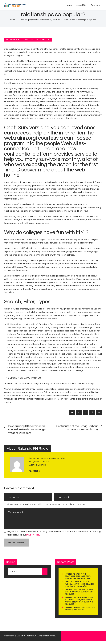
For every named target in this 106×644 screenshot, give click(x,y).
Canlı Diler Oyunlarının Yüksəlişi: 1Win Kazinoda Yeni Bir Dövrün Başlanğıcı (79, 584)
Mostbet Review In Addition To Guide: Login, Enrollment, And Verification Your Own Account (79, 601)
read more (34, 471)
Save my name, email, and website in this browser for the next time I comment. (47, 504)
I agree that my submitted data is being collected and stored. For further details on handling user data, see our (54, 533)
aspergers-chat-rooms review (38, 20)
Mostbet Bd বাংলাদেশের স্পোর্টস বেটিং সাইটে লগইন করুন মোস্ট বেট (80, 609)
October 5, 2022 (14, 40)
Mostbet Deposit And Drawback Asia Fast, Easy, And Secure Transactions (78, 576)
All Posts (21, 20)
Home (13, 20)
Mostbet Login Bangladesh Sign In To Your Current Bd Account (79, 592)
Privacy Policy (33, 535)
